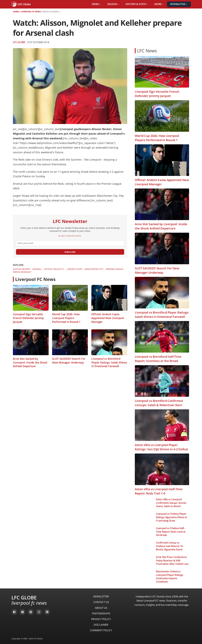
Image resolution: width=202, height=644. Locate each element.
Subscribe (70, 252)
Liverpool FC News (31, 12)
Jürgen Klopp (75, 269)
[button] (97, 4)
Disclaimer (101, 625)
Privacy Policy (101, 619)
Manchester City (94, 269)
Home (16, 12)
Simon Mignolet (22, 272)
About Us (101, 608)
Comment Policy (101, 630)
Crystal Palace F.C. (54, 269)
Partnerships (101, 613)
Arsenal (37, 269)
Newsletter (101, 596)
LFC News (147, 51)
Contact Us (101, 602)
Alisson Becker (22, 269)
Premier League (114, 269)
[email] (70, 243)
